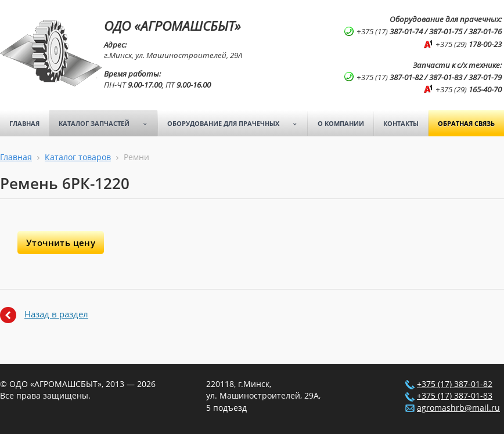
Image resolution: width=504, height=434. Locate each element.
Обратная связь (466, 123)
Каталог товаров (78, 157)
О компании (341, 123)
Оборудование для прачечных (236, 124)
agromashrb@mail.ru (458, 408)
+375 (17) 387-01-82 (455, 384)
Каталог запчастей (107, 124)
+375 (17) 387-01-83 (455, 396)
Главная (24, 123)
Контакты (401, 123)
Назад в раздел (56, 314)
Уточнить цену (61, 243)
